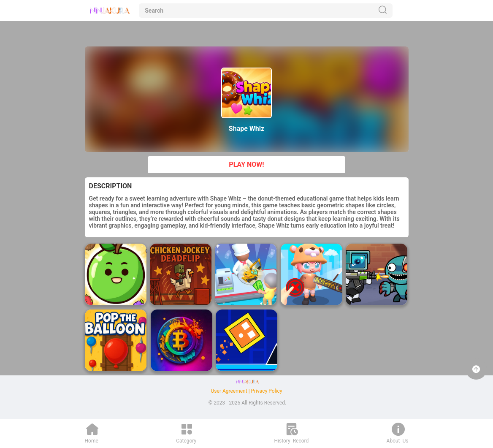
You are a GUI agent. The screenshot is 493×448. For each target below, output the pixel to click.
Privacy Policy (267, 391)
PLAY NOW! (246, 164)
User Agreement (229, 391)
